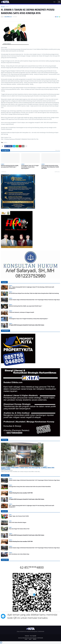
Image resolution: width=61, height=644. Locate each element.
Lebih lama (57, 172)
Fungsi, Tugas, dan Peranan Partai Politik (19, 516)
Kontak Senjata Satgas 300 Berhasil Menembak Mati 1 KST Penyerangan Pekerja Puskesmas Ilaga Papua (34, 300)
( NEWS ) (7, 7)
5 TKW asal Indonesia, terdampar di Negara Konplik (21, 312)
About (30, 639)
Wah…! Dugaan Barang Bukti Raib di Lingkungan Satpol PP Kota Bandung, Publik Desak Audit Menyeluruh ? (31, 288)
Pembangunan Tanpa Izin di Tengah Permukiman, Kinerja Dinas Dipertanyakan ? (30, 167)
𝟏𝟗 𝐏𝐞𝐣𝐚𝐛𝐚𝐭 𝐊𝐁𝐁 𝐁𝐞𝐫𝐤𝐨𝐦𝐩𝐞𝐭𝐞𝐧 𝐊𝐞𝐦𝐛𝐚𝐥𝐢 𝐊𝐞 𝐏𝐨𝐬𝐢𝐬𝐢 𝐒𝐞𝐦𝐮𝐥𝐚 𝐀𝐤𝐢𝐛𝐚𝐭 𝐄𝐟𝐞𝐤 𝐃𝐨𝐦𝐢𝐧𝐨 (27, 325)
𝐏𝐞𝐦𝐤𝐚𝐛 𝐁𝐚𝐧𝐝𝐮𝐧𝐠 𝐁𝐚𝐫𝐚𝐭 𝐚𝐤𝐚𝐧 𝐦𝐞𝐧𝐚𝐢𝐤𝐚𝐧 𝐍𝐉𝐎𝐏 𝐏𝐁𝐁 (21, 493)
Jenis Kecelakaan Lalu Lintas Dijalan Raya (19, 554)
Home (26, 639)
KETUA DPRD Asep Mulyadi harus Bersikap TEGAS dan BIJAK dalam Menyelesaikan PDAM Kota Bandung (34, 293)
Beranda (3, 7)
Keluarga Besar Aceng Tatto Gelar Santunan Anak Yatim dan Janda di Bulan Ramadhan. (30, 487)
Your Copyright (33, 636)
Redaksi (35, 639)
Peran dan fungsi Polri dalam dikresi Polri (19, 529)
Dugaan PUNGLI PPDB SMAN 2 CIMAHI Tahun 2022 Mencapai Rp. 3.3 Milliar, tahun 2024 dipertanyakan (28, 468)
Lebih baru (4, 172)
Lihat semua (58, 150)
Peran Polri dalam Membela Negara (18, 522)
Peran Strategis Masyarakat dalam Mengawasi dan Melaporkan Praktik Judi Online (50, 167)
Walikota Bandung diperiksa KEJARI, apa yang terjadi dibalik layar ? (10, 166)
